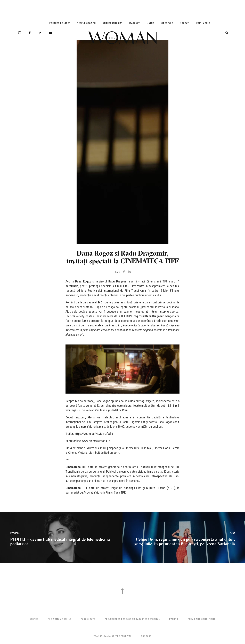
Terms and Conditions (202, 619)
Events (174, 619)
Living (150, 23)
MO (127, 286)
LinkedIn (40, 33)
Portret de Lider (60, 23)
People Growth (86, 23)
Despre (34, 619)
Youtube (51, 33)
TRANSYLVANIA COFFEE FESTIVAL (113, 636)
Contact (146, 636)
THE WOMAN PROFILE (59, 619)
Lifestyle (167, 23)
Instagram (20, 33)
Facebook (30, 33)
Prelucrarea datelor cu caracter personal (132, 619)
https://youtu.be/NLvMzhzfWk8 (94, 434)
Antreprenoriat (113, 23)
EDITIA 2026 (203, 23)
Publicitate (88, 619)
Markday (134, 23)
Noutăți (185, 23)
